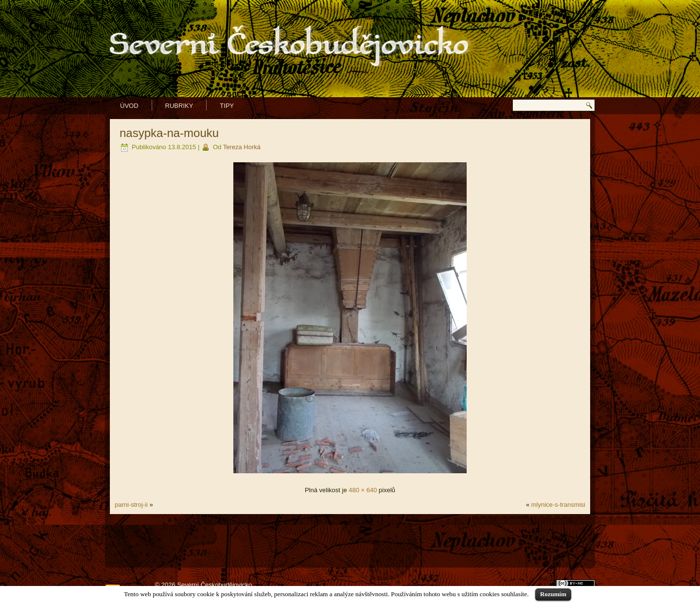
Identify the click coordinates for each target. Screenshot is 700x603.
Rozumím (553, 594)
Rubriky (179, 106)
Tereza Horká (242, 147)
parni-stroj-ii (131, 505)
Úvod (129, 106)
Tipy (227, 106)
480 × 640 (363, 490)
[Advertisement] (350, 541)
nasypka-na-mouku (169, 133)
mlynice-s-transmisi (558, 505)
